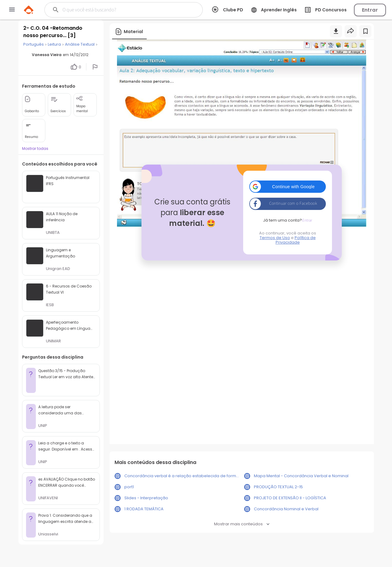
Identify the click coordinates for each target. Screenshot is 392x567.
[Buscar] (118, 10)
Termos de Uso (275, 238)
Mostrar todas (35, 148)
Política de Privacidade (296, 240)
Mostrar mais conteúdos (242, 524)
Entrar (370, 10)
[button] (288, 187)
